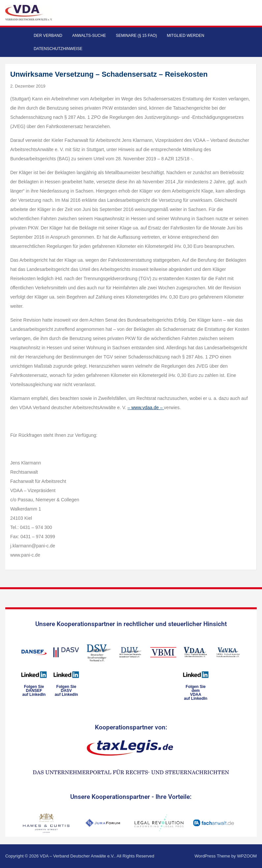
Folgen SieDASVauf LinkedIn (66, 691)
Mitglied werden (185, 36)
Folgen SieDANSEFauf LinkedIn (34, 691)
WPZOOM (247, 856)
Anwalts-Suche (89, 36)
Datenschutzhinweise (58, 49)
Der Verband (48, 36)
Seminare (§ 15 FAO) (137, 36)
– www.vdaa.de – (145, 408)
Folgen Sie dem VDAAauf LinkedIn (196, 693)
